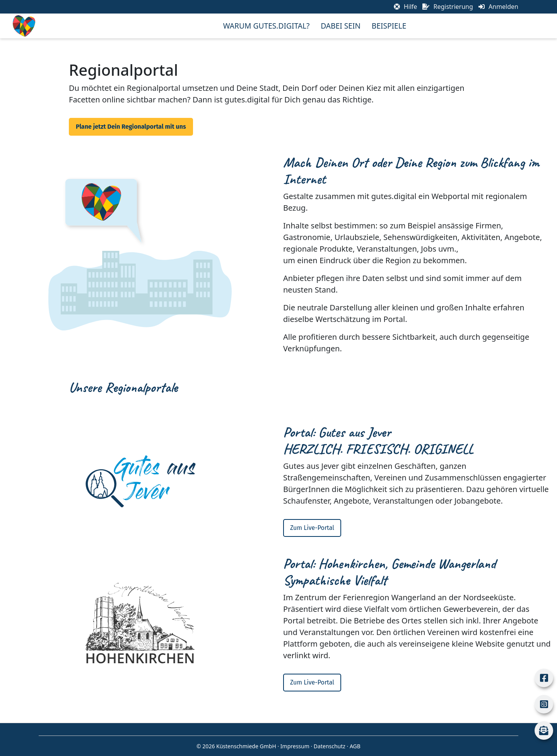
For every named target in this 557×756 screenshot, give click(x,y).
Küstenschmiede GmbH (246, 746)
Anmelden (498, 7)
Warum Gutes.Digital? (267, 26)
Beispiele (389, 26)
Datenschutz (330, 746)
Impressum (295, 746)
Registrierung (448, 7)
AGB (355, 746)
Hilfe (406, 7)
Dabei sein (341, 26)
